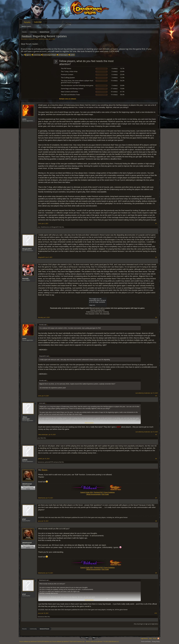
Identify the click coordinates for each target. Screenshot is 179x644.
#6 (156, 459)
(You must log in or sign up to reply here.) (146, 624)
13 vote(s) (114, 81)
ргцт (39, 227)
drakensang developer (49, 55)
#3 (156, 317)
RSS (158, 638)
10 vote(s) (114, 92)
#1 (156, 223)
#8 (156, 521)
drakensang (37, 55)
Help (150, 638)
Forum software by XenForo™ (68, 641)
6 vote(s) (115, 74)
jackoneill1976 (49, 462)
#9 (156, 573)
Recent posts (26, 26)
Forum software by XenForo (36, 641)
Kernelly (25, 278)
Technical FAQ (98, 492)
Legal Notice (144, 638)
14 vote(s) (114, 95)
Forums (27, 22)
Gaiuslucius (41, 462)
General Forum (34, 39)
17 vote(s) (114, 89)
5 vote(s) (115, 71)
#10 (156, 613)
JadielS (25, 460)
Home (155, 638)
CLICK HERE (114, 51)
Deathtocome (45, 227)
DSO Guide (105, 494)
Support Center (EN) (86, 492)
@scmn (44, 470)
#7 (156, 498)
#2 (156, 257)
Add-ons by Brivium (103, 641)
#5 (156, 435)
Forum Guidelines (109, 492)
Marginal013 (55, 227)
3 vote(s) (115, 78)
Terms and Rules (146, 641)
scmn (46, 39)
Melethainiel (27, 484)
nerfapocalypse (63, 55)
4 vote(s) (115, 68)
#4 (156, 396)
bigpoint (28, 55)
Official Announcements (93, 494)
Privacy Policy (156, 641)
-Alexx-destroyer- (26, 418)
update (72, 55)
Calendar (38, 22)
